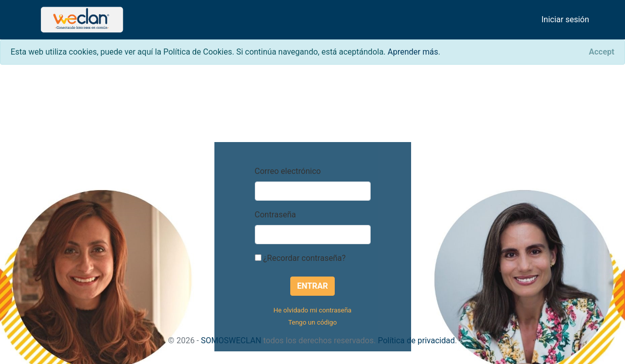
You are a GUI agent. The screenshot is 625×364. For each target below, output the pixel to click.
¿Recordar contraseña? (300, 258)
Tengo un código (312, 322)
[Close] (602, 52)
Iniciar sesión (565, 19)
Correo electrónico (288, 171)
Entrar (312, 286)
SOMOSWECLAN (231, 340)
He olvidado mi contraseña (312, 310)
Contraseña (276, 215)
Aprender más (413, 52)
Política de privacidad (416, 340)
